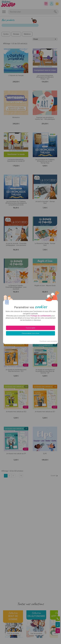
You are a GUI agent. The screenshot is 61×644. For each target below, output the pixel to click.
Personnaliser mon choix (30, 333)
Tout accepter (30, 328)
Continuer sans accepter (48, 341)
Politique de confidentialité (41, 316)
